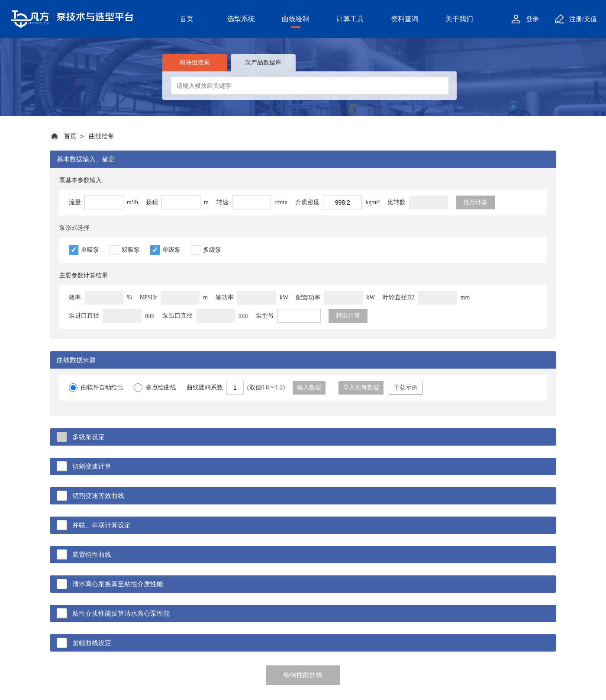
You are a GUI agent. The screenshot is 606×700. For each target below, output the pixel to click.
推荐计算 (475, 202)
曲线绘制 (296, 19)
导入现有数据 (361, 387)
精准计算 (348, 316)
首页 (187, 19)
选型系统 (241, 19)
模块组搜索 (195, 63)
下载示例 (406, 387)
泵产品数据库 (263, 63)
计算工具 (350, 19)
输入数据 (309, 387)
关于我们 (459, 19)
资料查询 (405, 19)
